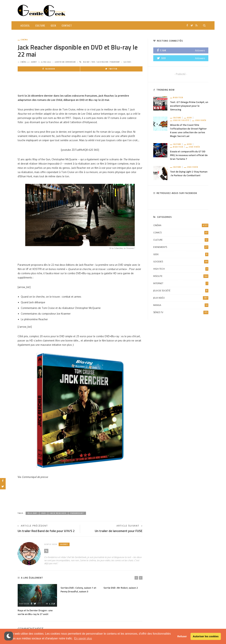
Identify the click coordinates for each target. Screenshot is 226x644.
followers (200, 50)
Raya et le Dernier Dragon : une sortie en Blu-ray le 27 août (35, 612)
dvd (93, 62)
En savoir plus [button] (83, 638)
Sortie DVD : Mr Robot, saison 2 (121, 588)
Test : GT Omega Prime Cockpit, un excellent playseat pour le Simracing (189, 106)
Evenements (181, 247)
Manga (181, 305)
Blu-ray (86, 62)
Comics (181, 233)
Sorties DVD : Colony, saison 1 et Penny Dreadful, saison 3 (78, 590)
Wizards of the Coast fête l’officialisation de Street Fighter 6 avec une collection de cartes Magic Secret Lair (188, 130)
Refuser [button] (182, 636)
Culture (40, 25)
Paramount (115, 62)
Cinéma (24, 40)
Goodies (181, 262)
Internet (181, 283)
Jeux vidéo (201, 120)
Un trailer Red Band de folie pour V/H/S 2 (46, 531)
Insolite (181, 276)
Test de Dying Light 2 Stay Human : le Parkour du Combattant (189, 173)
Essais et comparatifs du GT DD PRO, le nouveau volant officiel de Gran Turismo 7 (189, 155)
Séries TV (181, 312)
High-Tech (178, 98)
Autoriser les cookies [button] (206, 636)
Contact (67, 25)
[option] (37, 600)
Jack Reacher (103, 62)
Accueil (25, 25)
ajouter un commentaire (65, 62)
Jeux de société (181, 120)
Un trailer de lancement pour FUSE (119, 531)
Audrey (34, 62)
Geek (53, 25)
